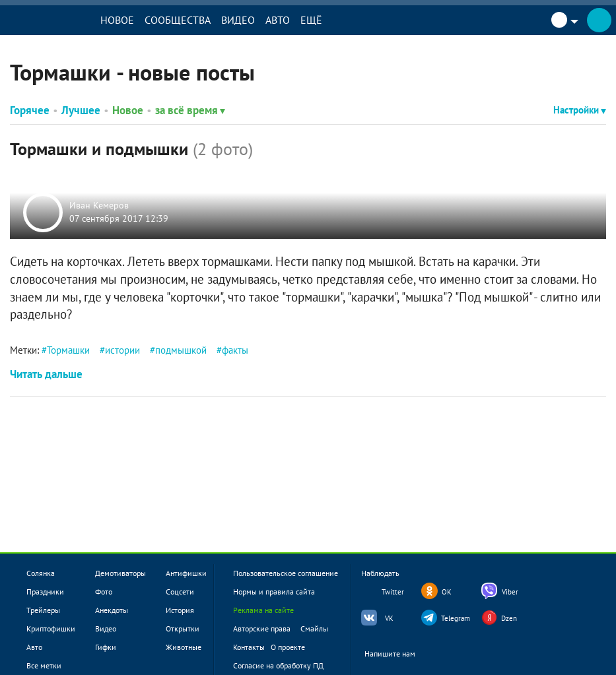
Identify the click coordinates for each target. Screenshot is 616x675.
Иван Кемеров (99, 206)
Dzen (509, 618)
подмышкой (181, 350)
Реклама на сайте (263, 610)
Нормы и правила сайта (274, 592)
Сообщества (178, 20)
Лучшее (81, 110)
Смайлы (314, 628)
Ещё (311, 20)
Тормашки (68, 350)
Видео (238, 20)
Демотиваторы (120, 573)
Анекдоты (112, 610)
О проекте (288, 647)
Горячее (30, 110)
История (180, 610)
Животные (184, 647)
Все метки (44, 665)
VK (389, 618)
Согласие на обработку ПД (278, 665)
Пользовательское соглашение (286, 573)
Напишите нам (398, 654)
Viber (510, 592)
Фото (104, 592)
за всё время (190, 110)
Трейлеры (43, 610)
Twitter (393, 592)
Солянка (41, 573)
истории (122, 350)
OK (447, 592)
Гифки (106, 647)
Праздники (45, 592)
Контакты (249, 647)
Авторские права (262, 628)
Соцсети (180, 592)
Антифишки (186, 573)
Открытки (183, 628)
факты (235, 350)
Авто (278, 20)
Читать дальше (46, 374)
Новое (117, 20)
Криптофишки (51, 628)
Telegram (456, 618)
